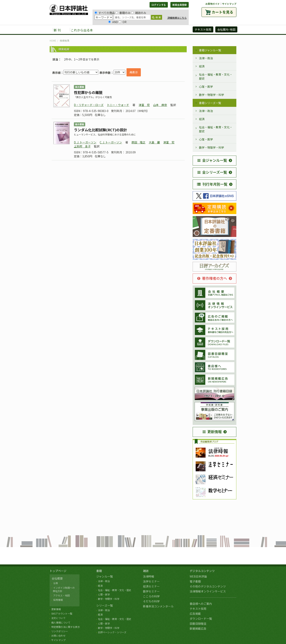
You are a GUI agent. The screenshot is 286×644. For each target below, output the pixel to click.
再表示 (134, 72)
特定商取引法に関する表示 (66, 627)
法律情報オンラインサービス (208, 591)
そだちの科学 (151, 601)
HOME (53, 40)
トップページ (58, 571)
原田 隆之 (138, 142)
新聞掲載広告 (198, 628)
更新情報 (212, 432)
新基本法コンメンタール (158, 606)
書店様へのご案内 (201, 604)
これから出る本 (82, 30)
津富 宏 (144, 105)
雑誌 (146, 571)
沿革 (56, 583)
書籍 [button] (105, 30)
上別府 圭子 (82, 146)
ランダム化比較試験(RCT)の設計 (100, 130)
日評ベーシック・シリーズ (112, 632)
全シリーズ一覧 (212, 172)
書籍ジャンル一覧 (210, 50)
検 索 (157, 17)
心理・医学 (206, 87)
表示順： (58, 73)
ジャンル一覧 (105, 576)
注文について (58, 618)
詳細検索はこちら (177, 18)
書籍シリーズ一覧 (210, 103)
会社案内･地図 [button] (226, 29)
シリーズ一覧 (105, 605)
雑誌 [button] (119, 30)
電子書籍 (195, 581)
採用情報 (58, 600)
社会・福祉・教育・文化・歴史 (216, 76)
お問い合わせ (58, 636)
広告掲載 (195, 614)
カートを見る (222, 12)
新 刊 (57, 30)
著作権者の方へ (212, 278)
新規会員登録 (180, 5)
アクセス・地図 (61, 595)
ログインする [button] (159, 5)
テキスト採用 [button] (203, 29)
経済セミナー (151, 586)
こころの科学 (151, 596)
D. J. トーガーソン (85, 142)
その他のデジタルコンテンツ (208, 586)
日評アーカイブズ (175, 30)
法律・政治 (206, 58)
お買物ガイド (213, 4)
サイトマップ (229, 4)
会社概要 (57, 578)
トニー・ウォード (118, 105)
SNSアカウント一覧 (62, 613)
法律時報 (149, 576)
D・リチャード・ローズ (89, 105)
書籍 (99, 571)
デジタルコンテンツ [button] (143, 30)
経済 (202, 66)
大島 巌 (154, 142)
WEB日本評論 (198, 576)
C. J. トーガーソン (111, 142)
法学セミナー (151, 581)
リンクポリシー (60, 631)
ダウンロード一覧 (201, 619)
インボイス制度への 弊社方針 (63, 589)
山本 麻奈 (160, 105)
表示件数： (106, 73)
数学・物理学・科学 (212, 95)
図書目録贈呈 (198, 624)
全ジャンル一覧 (212, 160)
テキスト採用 (198, 609)
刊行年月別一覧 (212, 184)
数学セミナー (151, 591)
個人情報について (61, 622)
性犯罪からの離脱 (88, 92)
